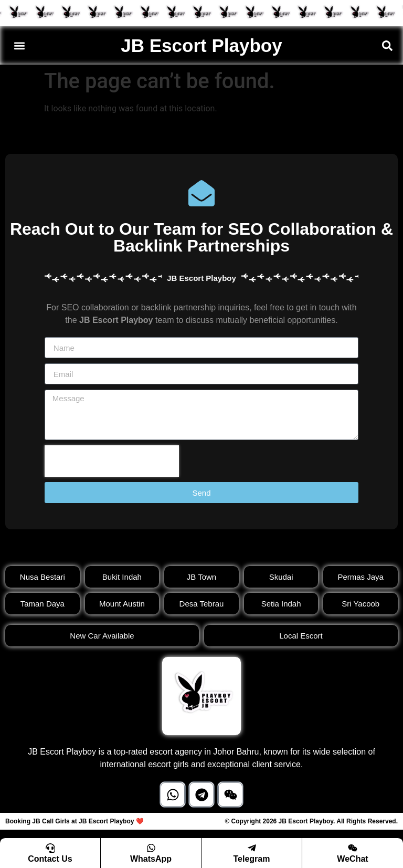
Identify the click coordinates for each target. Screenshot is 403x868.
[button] (19, 45)
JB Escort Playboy (201, 45)
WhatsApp (151, 859)
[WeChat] (353, 848)
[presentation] (112, 461)
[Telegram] (252, 848)
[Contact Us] (50, 848)
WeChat (352, 859)
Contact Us (50, 859)
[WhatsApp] (151, 848)
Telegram (252, 859)
